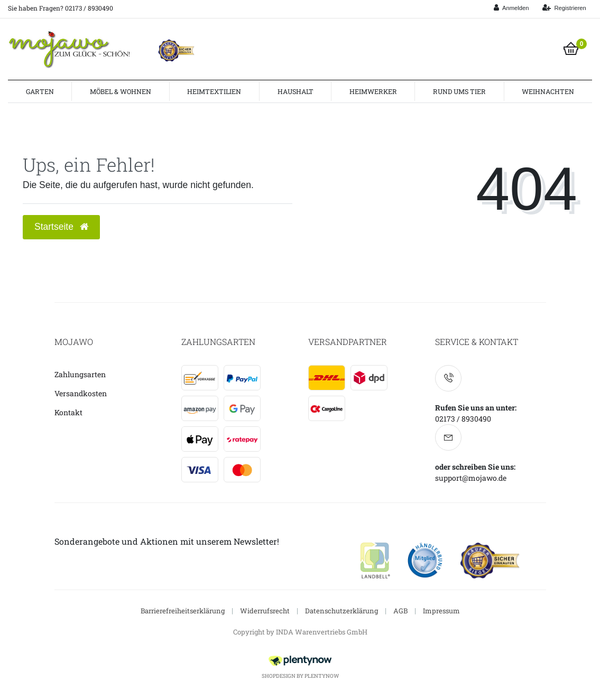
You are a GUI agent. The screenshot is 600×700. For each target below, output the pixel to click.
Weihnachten (548, 91)
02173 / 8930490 (463, 419)
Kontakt (68, 412)
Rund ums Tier (459, 91)
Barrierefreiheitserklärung (183, 611)
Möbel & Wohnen (121, 91)
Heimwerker (373, 91)
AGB (400, 611)
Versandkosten (81, 393)
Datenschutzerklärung (341, 611)
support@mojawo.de (471, 478)
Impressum (441, 611)
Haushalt (296, 91)
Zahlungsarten (80, 374)
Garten (40, 91)
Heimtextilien (214, 91)
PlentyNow (322, 676)
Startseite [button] (61, 227)
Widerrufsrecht (265, 611)
